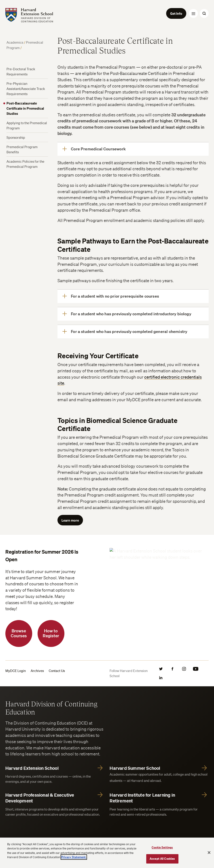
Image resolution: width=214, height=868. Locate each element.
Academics (15, 42)
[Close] (209, 853)
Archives (37, 671)
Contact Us (57, 671)
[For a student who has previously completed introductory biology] (133, 314)
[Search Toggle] (204, 13)
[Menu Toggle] (193, 13)
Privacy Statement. (74, 857)
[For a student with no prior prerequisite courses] (133, 296)
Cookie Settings (162, 847)
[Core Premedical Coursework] (133, 149)
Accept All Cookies (162, 859)
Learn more (70, 520)
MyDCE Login (16, 671)
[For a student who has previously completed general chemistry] (133, 332)
